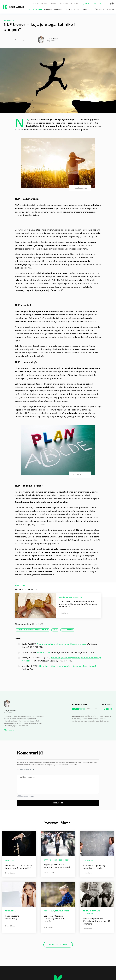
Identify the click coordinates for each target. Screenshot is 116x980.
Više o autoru (9, 730)
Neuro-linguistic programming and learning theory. (62, 644)
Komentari (28, 753)
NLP (27, 119)
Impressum (45, 4)
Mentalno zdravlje (91, 911)
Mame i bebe (88, 9)
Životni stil (100, 9)
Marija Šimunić (10, 711)
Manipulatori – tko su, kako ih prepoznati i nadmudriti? (18, 867)
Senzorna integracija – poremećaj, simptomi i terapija (55, 918)
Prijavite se (58, 803)
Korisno (110, 9)
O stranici (35, 4)
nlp (56, 630)
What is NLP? (43, 652)
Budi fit (77, 9)
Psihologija (9, 21)
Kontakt (54, 4)
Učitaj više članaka (58, 945)
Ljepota (68, 9)
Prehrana (58, 9)
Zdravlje (48, 9)
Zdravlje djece (62, 911)
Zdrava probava (35, 9)
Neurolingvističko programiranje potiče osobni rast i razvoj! (68, 666)
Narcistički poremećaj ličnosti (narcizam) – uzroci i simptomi (96, 921)
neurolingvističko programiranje (33, 630)
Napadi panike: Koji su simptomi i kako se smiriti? (57, 866)
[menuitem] (112, 4)
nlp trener (68, 630)
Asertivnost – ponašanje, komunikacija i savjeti (94, 867)
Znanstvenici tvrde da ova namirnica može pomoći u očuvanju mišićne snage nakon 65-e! (78, 604)
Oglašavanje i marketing (69, 4)
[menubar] (112, 4)
